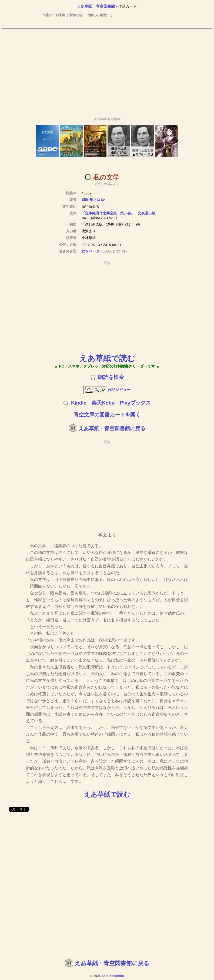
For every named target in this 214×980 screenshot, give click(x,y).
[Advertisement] (107, 70)
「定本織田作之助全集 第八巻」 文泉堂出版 (118, 213)
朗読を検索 (111, 377)
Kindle (79, 403)
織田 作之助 (91, 200)
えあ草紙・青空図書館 (96, 6)
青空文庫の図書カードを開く (107, 415)
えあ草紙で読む (107, 358)
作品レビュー (107, 390)
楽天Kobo (103, 403)
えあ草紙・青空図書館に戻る (112, 428)
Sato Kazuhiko (113, 976)
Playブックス (135, 403)
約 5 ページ (91, 251)
